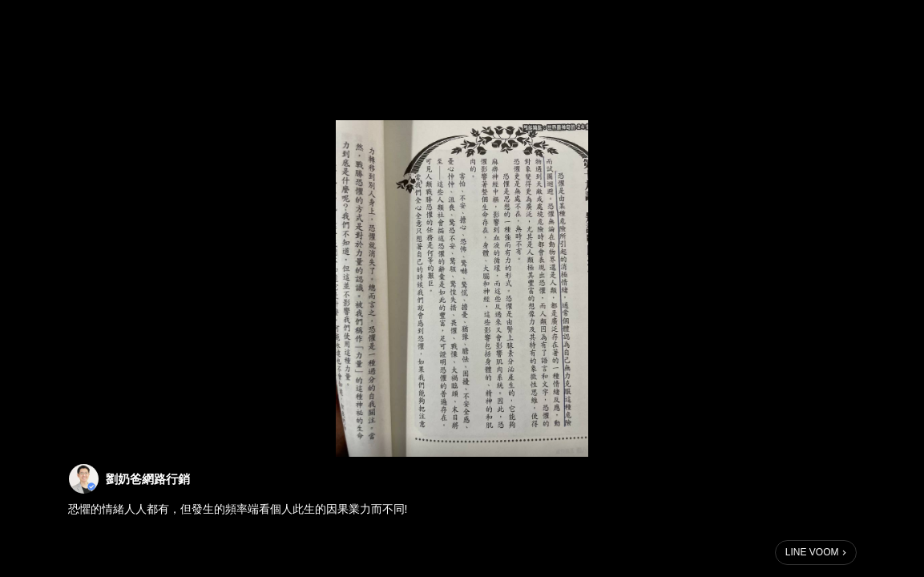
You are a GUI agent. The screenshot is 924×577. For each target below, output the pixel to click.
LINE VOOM (812, 552)
